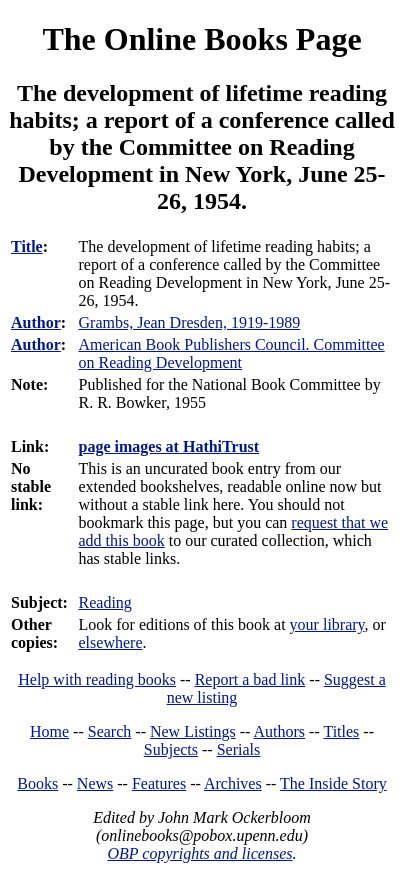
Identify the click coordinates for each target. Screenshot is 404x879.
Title (27, 246)
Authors (280, 731)
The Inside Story (333, 783)
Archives (233, 783)
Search (110, 731)
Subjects (171, 749)
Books (37, 783)
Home (49, 731)
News (95, 783)
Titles (341, 731)
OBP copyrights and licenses (199, 853)
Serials (239, 749)
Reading (105, 602)
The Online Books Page (201, 39)
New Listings (193, 731)
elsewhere (111, 642)
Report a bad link (250, 679)
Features (159, 783)
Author (36, 322)
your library (327, 624)
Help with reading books (97, 679)
